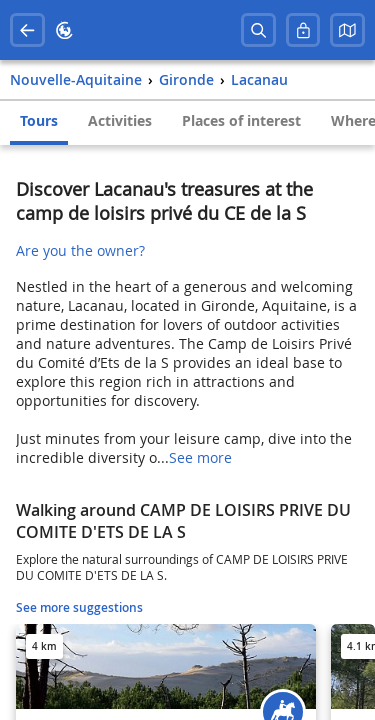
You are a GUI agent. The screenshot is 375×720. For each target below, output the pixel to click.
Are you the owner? (80, 250)
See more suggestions (79, 607)
